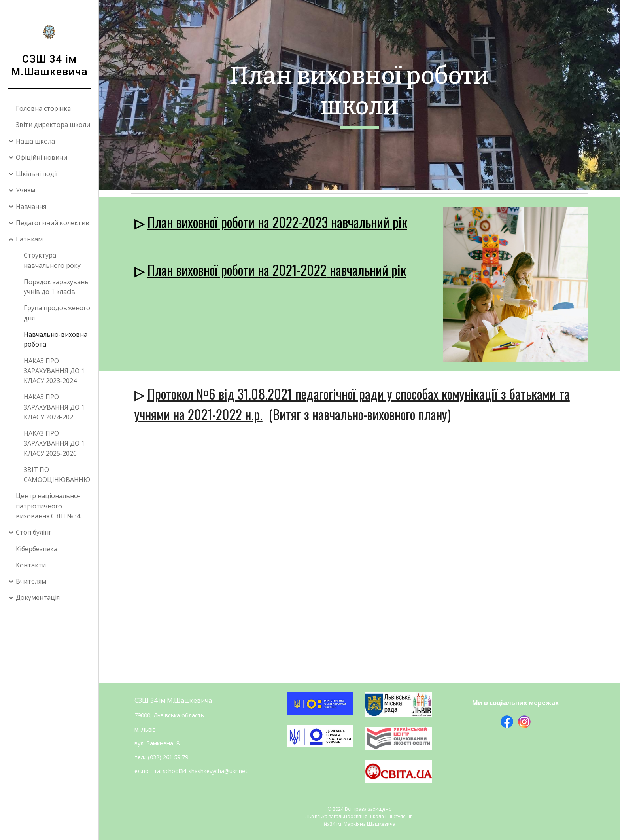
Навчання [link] (31, 207)
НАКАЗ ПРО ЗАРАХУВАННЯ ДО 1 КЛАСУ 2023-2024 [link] (54, 371)
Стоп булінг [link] (34, 532)
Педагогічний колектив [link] (53, 223)
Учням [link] (26, 190)
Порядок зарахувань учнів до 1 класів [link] (56, 287)
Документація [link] (38, 597)
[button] (611, 11)
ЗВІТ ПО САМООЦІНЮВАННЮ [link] (57, 475)
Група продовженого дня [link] (57, 313)
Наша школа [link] (35, 141)
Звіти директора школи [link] (53, 125)
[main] (359, 95)
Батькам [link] (29, 239)
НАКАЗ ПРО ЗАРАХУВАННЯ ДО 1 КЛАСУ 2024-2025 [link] (54, 407)
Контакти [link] (31, 565)
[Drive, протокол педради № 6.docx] (359, 560)
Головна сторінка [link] (43, 108)
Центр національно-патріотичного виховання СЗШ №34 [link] (48, 506)
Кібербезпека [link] (37, 549)
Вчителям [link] (31, 581)
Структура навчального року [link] (52, 260)
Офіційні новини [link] (42, 157)
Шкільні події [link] (37, 174)
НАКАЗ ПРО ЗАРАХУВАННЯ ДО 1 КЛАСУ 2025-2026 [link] (54, 443)
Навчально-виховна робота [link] (56, 339)
